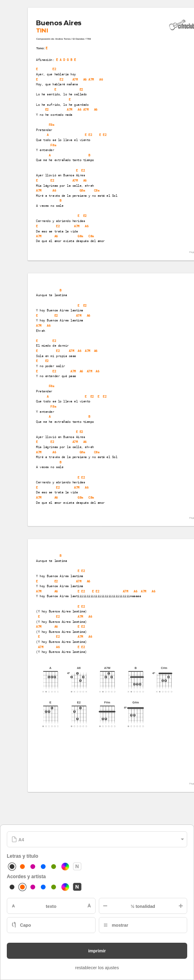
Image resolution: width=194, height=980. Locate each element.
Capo (26, 925)
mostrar (120, 925)
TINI (42, 30)
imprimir (97, 951)
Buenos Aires (59, 23)
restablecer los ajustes (97, 968)
